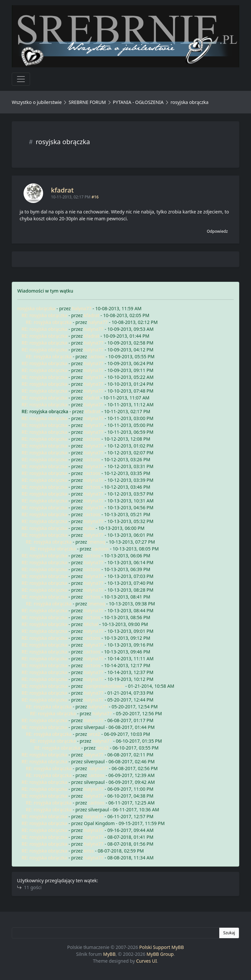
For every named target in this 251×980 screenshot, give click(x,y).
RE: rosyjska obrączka (44, 315)
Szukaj (229, 933)
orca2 (94, 734)
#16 (95, 197)
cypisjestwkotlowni (104, 686)
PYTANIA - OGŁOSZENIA (138, 102)
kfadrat (62, 190)
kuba (89, 528)
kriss (89, 851)
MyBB (109, 954)
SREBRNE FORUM (87, 102)
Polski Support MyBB (162, 947)
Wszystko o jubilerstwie (37, 102)
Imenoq (97, 542)
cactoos (96, 356)
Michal (91, 624)
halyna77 (82, 308)
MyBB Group (160, 954)
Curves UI (146, 961)
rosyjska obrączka (36, 308)
